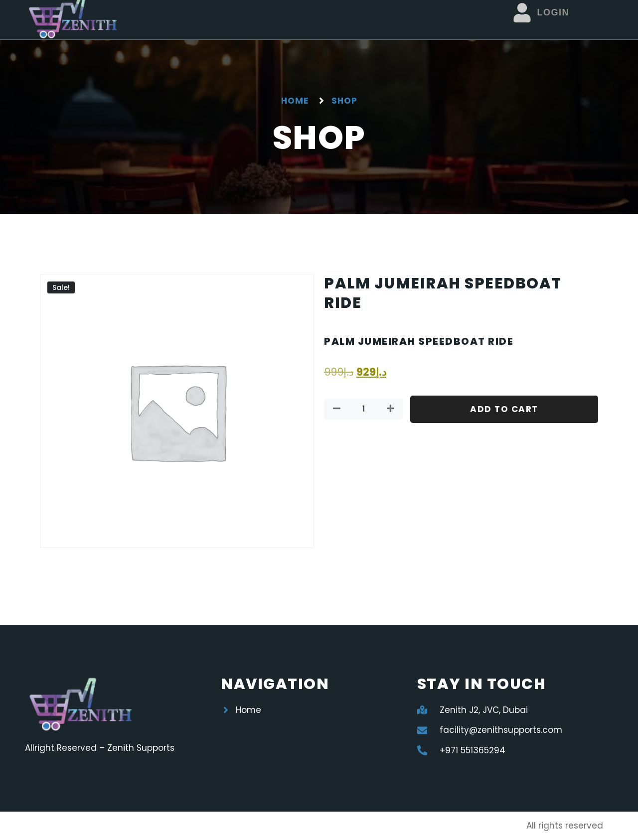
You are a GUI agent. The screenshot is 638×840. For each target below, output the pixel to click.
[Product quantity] (363, 409)
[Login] (522, 13)
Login (553, 12)
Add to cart (504, 409)
